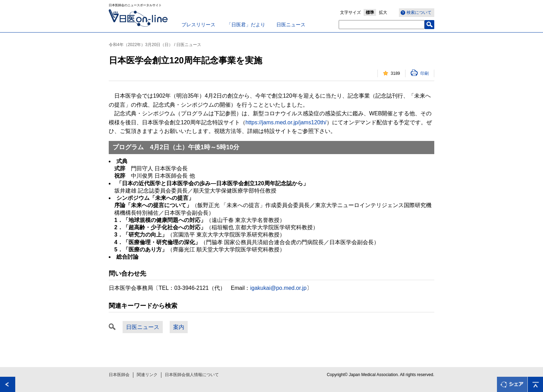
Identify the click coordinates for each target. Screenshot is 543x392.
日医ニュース (291, 25)
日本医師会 (119, 375)
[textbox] (382, 25)
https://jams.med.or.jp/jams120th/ (286, 122)
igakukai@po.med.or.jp (279, 288)
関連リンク (147, 375)
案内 (179, 327)
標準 (370, 12)
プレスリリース (198, 25)
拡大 (383, 12)
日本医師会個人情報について (192, 375)
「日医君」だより (246, 25)
